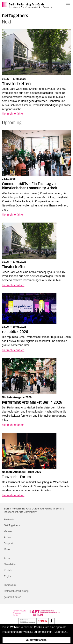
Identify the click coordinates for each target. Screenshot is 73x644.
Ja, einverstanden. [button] (37, 640)
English (8, 576)
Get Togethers (12, 525)
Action (7, 537)
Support (8, 543)
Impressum (10, 585)
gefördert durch (12, 597)
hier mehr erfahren (13, 114)
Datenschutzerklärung (16, 591)
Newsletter (10, 564)
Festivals (9, 519)
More (7, 549)
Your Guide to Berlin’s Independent (34, 510)
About (7, 558)
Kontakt (8, 570)
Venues (8, 531)
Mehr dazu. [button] (61, 632)
